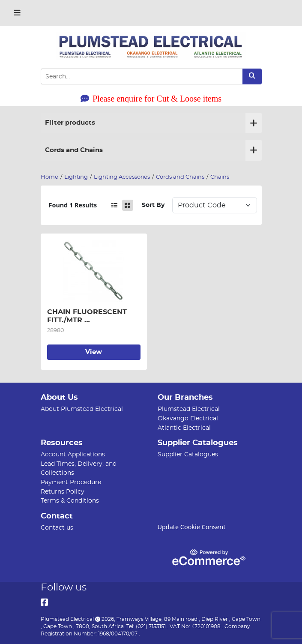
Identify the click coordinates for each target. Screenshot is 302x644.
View (94, 352)
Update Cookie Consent (192, 527)
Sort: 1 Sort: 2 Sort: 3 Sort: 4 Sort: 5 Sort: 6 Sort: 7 (215, 205)
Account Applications (73, 454)
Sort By (153, 205)
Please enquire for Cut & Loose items (151, 99)
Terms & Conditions (70, 501)
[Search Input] (142, 76)
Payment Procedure (71, 482)
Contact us (57, 528)
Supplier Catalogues (188, 454)
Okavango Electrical (188, 418)
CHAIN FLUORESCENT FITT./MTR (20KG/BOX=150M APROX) (91, 316)
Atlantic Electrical (184, 428)
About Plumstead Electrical (82, 409)
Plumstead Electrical (189, 409)
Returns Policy (63, 492)
